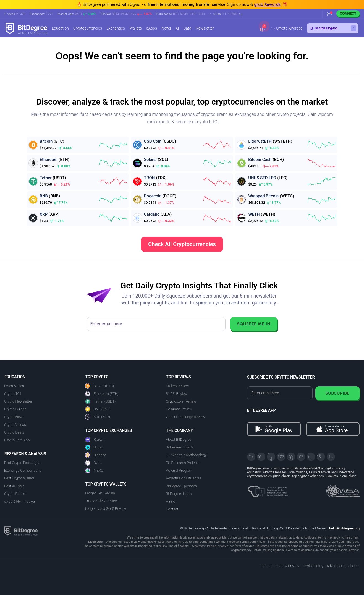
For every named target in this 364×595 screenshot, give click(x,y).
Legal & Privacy (288, 566)
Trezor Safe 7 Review (101, 501)
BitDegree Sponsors (181, 486)
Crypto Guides (15, 409)
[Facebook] (281, 457)
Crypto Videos (15, 425)
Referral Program (179, 470)
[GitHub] (331, 457)
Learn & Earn (14, 386)
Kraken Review (177, 386)
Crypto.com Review (181, 401)
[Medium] (301, 457)
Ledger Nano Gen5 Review (106, 509)
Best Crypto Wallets (19, 478)
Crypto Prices (15, 494)
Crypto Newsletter (18, 401)
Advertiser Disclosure (343, 566)
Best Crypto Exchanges (22, 463)
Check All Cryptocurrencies (182, 244)
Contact (172, 509)
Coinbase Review (179, 409)
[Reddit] (321, 457)
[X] (251, 457)
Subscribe (337, 393)
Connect (348, 13)
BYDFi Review (177, 394)
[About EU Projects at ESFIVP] (268, 489)
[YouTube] (271, 457)
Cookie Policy (313, 566)
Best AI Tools (14, 486)
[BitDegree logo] (21, 531)
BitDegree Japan (179, 494)
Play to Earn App (17, 440)
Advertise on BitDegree (184, 478)
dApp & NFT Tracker (20, 501)
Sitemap (266, 566)
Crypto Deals (14, 432)
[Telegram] (261, 457)
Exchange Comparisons (23, 470)
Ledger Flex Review (100, 493)
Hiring (170, 501)
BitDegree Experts (180, 447)
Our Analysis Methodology (186, 455)
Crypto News (14, 417)
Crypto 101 (13, 394)
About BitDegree (178, 439)
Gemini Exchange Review (185, 417)
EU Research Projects (183, 463)
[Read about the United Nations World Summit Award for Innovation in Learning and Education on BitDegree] (343, 489)
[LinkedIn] (291, 457)
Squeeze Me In (254, 324)
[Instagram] (311, 457)
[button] (226, 14)
